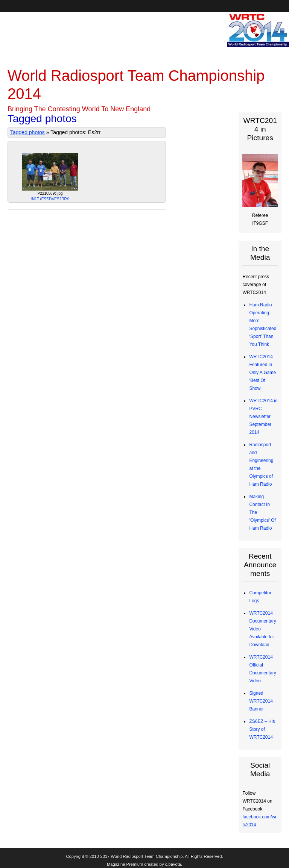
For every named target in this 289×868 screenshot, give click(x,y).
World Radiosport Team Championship (147, 856)
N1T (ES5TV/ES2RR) (50, 199)
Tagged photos (27, 132)
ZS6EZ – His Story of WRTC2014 (262, 729)
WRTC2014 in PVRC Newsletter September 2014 (263, 417)
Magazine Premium (125, 864)
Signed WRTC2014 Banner (261, 701)
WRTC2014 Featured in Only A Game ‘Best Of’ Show (262, 373)
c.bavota (173, 864)
